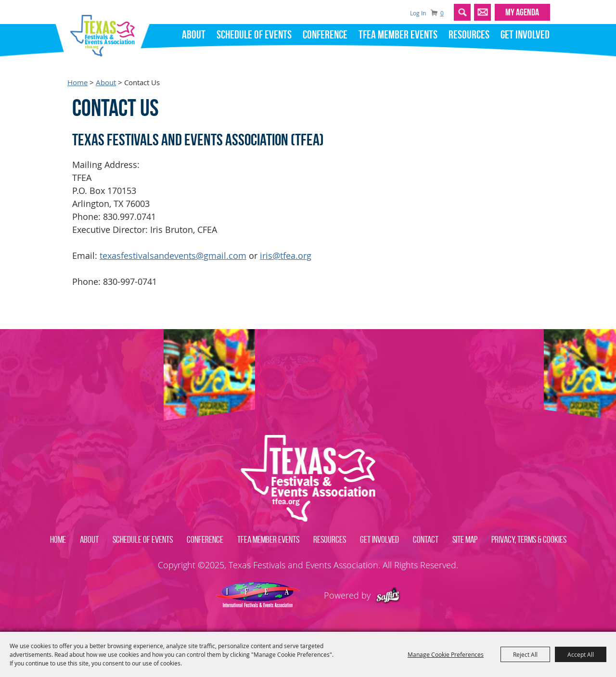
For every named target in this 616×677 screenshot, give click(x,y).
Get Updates (482, 12)
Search (462, 12)
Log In (418, 13)
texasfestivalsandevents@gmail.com (173, 255)
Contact (426, 539)
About (194, 35)
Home (77, 83)
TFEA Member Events (398, 35)
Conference (325, 35)
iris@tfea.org (286, 255)
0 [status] (442, 13)
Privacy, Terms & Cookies (529, 539)
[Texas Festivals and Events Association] (106, 33)
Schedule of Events (254, 35)
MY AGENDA (522, 12)
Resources (469, 35)
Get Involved (525, 35)
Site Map (465, 539)
